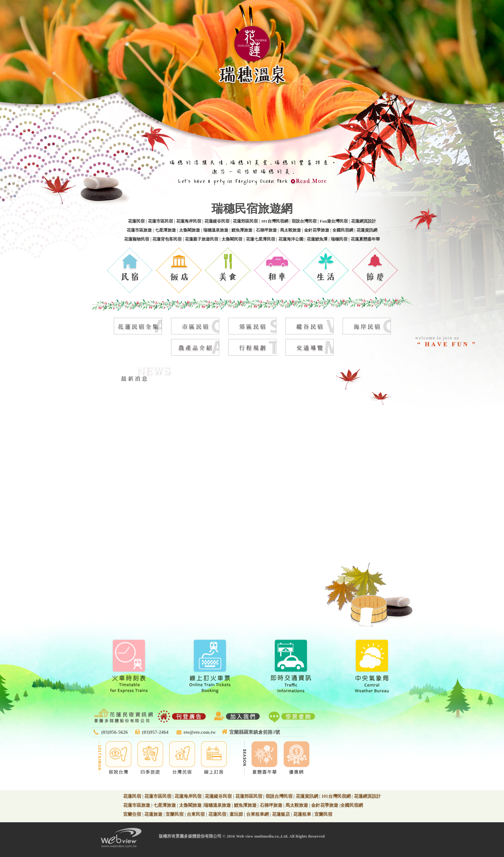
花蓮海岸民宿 (189, 221)
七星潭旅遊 (165, 230)
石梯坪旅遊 (266, 230)
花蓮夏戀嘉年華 (365, 239)
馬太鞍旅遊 (290, 230)
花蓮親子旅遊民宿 (202, 239)
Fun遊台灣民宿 (334, 221)
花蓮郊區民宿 (245, 221)
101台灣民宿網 (275, 221)
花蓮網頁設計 (364, 221)
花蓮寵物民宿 (137, 239)
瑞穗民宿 (339, 239)
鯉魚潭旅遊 (242, 230)
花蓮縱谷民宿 (217, 221)
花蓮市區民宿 (160, 221)
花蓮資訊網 (367, 230)
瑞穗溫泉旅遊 (216, 230)
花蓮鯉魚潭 (317, 239)
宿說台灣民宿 (304, 221)
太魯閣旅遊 (189, 230)
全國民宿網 (343, 230)
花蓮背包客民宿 (167, 239)
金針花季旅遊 (317, 230)
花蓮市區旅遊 (139, 230)
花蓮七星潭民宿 (261, 239)
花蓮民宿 (136, 221)
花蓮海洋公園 (291, 239)
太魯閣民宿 (232, 239)
